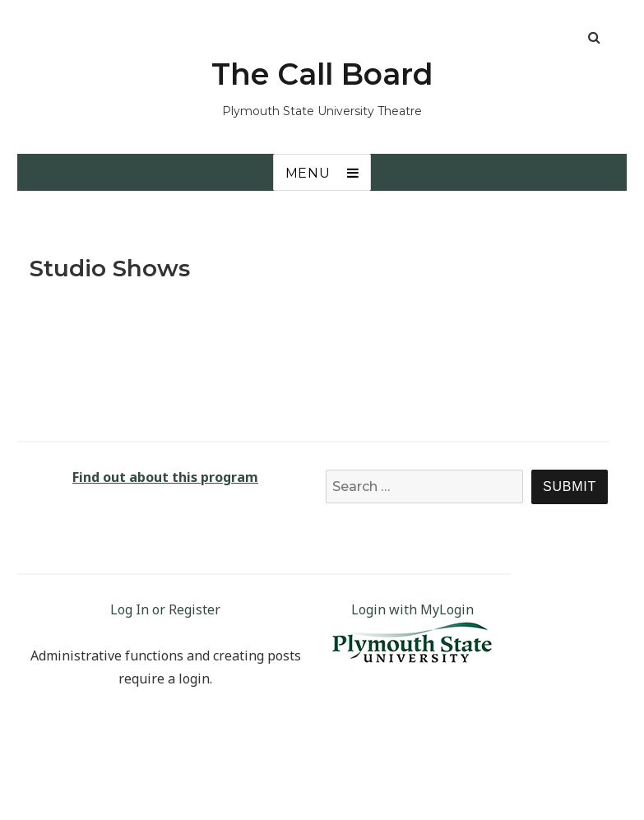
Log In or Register (165, 609)
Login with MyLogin (412, 609)
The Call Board (322, 74)
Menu (308, 173)
